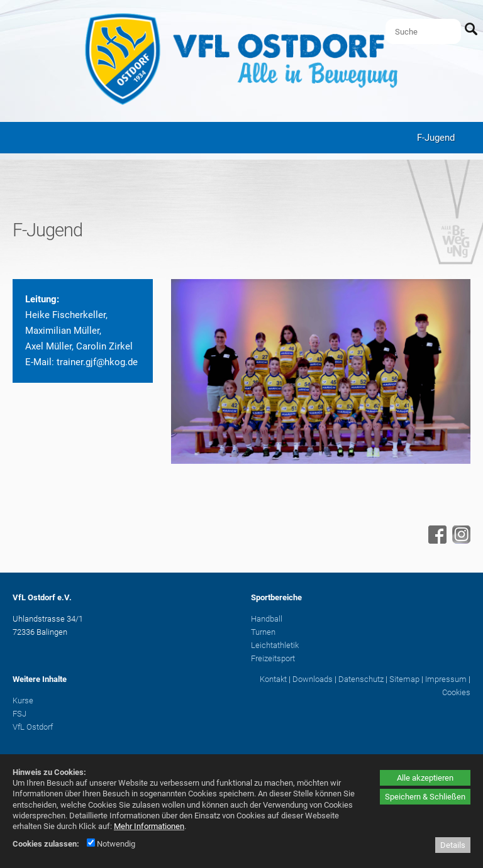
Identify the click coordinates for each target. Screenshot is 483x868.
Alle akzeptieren (425, 778)
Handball (267, 619)
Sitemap (404, 679)
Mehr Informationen (149, 826)
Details (453, 845)
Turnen (263, 632)
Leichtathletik (275, 645)
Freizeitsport (273, 658)
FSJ (19, 714)
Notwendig (111, 844)
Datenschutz (361, 679)
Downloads (313, 679)
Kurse (23, 700)
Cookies (456, 692)
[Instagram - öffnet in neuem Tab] (460, 541)
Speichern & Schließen (425, 797)
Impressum (446, 679)
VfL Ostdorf (33, 727)
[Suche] (423, 31)
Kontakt (273, 679)
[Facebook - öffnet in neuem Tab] (436, 541)
